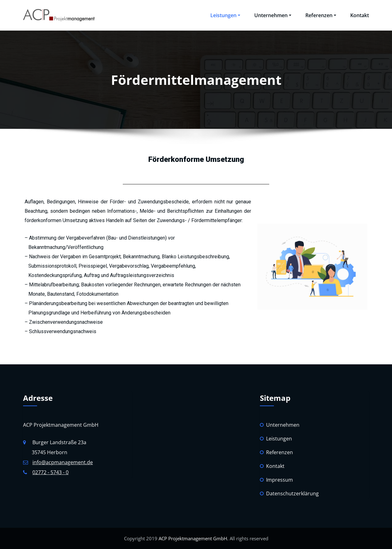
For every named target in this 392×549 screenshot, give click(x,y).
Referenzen (321, 15)
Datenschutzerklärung (292, 493)
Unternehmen (273, 15)
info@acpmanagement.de (63, 462)
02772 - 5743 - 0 (50, 472)
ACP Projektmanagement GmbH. (193, 538)
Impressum (280, 480)
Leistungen (225, 15)
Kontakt (360, 15)
